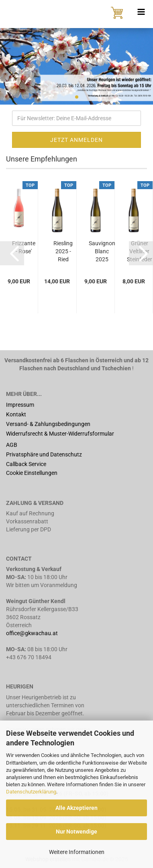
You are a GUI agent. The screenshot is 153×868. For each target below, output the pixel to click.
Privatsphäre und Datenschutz (44, 454)
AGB (12, 445)
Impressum (20, 405)
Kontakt (16, 414)
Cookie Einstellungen (32, 473)
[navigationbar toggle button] (141, 12)
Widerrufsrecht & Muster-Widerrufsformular (60, 434)
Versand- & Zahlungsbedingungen (48, 424)
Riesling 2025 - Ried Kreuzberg (63, 252)
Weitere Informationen (77, 852)
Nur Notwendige (76, 832)
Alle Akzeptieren (76, 808)
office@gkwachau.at (33, 633)
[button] (12, 253)
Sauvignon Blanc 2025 (102, 251)
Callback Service (26, 464)
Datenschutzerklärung (31, 792)
